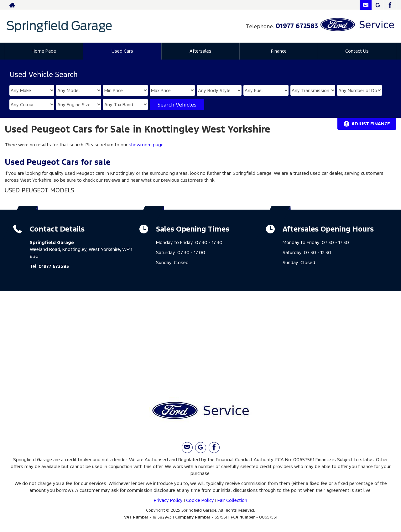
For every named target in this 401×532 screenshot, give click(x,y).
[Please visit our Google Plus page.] (378, 5)
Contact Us (357, 51)
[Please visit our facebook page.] (390, 5)
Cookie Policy (200, 500)
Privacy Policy (168, 500)
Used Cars (122, 51)
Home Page (44, 51)
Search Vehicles (177, 105)
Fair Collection (232, 500)
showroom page (146, 145)
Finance (279, 51)
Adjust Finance (371, 124)
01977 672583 (297, 26)
